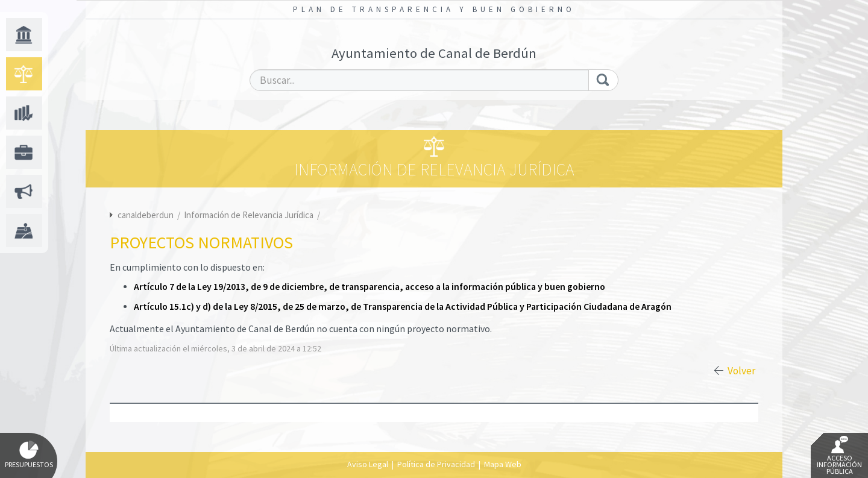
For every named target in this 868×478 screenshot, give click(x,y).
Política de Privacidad (436, 464)
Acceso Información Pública (839, 456)
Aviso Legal (368, 464)
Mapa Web (503, 464)
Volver (741, 371)
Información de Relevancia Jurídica (250, 215)
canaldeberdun (146, 215)
